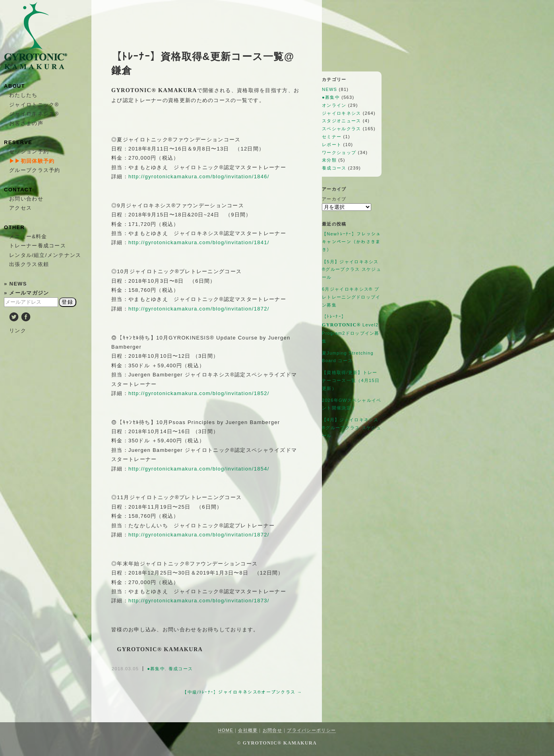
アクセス (20, 208)
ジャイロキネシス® (34, 114)
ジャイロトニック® (34, 105)
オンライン (334, 105)
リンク (18, 331)
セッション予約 (29, 151)
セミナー (332, 137)
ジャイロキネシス (341, 113)
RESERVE (18, 142)
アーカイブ (334, 199)
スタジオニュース (341, 121)
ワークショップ (339, 152)
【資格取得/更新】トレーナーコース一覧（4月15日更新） (351, 380)
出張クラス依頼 (29, 264)
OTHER (14, 227)
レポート (332, 145)
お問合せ (272, 730)
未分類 (329, 160)
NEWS (329, 89)
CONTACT (18, 190)
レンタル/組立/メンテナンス (45, 255)
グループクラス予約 (35, 170)
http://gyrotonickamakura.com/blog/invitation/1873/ (199, 601)
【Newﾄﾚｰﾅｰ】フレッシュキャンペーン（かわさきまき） (352, 242)
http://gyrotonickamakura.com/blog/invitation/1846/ (199, 176)
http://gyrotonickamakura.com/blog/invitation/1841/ (199, 242)
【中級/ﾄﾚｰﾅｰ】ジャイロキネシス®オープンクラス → (242, 692)
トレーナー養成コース (38, 246)
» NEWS (15, 284)
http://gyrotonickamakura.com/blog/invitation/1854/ (199, 469)
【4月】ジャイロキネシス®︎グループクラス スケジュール (352, 428)
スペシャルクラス (341, 129)
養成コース (181, 669)
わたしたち (23, 95)
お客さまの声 (26, 123)
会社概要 (248, 730)
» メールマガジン (27, 293)
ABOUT (15, 86)
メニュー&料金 (28, 236)
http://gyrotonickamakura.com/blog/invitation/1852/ (199, 393)
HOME (226, 730)
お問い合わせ (26, 199)
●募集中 (156, 669)
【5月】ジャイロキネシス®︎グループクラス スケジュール (352, 270)
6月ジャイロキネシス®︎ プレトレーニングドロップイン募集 (351, 297)
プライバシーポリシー (311, 730)
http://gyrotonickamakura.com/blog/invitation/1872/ (199, 309)
